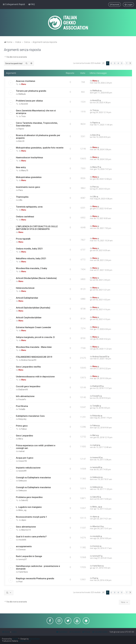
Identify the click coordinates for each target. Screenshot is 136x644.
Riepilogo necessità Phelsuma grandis (35, 578)
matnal (21, 451)
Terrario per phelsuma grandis (31, 91)
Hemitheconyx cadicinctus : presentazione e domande (38, 567)
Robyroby (22, 419)
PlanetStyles (34, 639)
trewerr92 (23, 461)
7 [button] (127, 63)
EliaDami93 (23, 390)
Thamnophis (22, 197)
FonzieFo (22, 399)
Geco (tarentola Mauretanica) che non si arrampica (36, 112)
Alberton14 (26, 530)
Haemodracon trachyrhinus (29, 157)
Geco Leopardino (25, 436)
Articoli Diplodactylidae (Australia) (33, 308)
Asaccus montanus (26, 81)
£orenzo (22, 550)
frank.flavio (23, 572)
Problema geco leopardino (29, 497)
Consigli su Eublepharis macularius (33, 477)
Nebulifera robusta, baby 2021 (31, 258)
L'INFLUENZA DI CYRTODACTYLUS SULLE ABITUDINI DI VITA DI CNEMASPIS (37, 228)
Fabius (24, 429)
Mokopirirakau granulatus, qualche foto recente (40, 148)
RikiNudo (22, 94)
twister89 (22, 471)
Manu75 (25, 171)
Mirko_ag (22, 510)
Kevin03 (25, 104)
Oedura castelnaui (25, 217)
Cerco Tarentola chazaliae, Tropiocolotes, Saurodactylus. (37, 124)
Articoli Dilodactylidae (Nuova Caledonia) (36, 278)
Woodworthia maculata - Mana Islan (34, 347)
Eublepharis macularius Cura (30, 416)
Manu (24, 84)
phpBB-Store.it (25, 641)
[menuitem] (32, 4)
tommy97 (23, 559)
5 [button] (122, 63)
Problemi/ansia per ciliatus (29, 101)
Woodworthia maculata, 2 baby (31, 268)
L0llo (20, 200)
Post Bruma (22, 406)
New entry (21, 167)
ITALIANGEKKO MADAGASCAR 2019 (34, 357)
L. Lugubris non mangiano (29, 507)
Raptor (21, 129)
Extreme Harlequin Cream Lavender (34, 327)
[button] (103, 63)
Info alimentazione (25, 396)
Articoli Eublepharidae (27, 298)
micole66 (22, 540)
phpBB (15, 639)
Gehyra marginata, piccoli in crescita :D (35, 337)
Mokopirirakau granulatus (29, 177)
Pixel (20, 582)
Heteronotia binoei (25, 288)
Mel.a (21, 439)
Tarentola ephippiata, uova (29, 207)
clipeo (24, 520)
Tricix (23, 116)
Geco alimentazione (26, 527)
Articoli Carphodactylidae (29, 317)
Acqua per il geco (25, 458)
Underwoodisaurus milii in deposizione (35, 377)
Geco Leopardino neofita (28, 367)
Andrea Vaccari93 (29, 360)
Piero (21, 190)
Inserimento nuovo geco (28, 187)
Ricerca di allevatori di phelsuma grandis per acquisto (38, 137)
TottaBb (22, 409)
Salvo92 (25, 500)
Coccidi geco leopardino (28, 386)
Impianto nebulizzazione (28, 468)
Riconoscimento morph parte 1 (32, 517)
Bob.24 (21, 141)
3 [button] (115, 63)
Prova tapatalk (23, 239)
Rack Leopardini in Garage (29, 556)
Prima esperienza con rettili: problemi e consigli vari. (36, 447)
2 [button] (111, 63)
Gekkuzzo (23, 481)
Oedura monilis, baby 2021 (29, 249)
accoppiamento (24, 546)
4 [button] (118, 63)
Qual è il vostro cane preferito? (31, 537)
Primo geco (22, 426)
